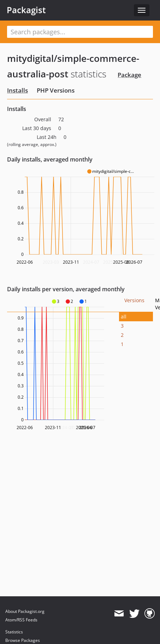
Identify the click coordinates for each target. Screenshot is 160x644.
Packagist (26, 10)
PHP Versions (56, 90)
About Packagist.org (25, 611)
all (124, 317)
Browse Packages (23, 640)
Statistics (14, 632)
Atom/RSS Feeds (21, 620)
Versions (134, 300)
